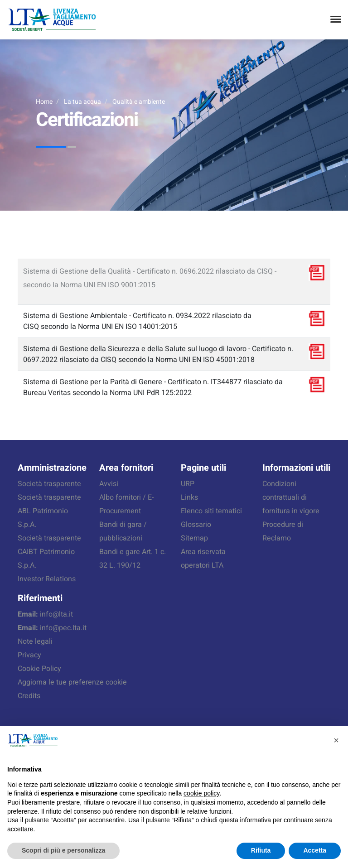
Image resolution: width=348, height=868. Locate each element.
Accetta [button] (315, 850)
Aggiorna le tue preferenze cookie (72, 682)
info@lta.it (56, 614)
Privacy (29, 655)
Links (189, 497)
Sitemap (194, 538)
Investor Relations (47, 579)
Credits (29, 696)
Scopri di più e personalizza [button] (63, 850)
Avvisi (109, 484)
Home (44, 102)
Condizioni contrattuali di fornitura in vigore (291, 497)
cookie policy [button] (201, 793)
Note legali (35, 641)
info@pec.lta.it (63, 628)
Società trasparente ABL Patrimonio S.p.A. (49, 511)
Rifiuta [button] (261, 850)
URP (188, 484)
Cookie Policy (39, 669)
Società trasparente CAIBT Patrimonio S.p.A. (49, 552)
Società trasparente (49, 484)
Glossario (196, 525)
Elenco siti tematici (211, 511)
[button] (336, 740)
